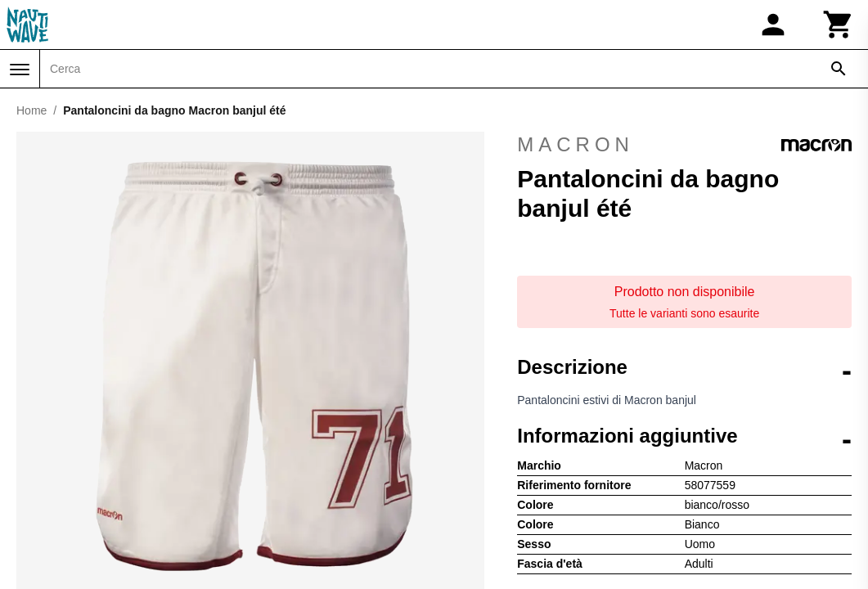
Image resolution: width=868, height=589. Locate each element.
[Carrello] (839, 25)
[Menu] (20, 70)
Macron (684, 145)
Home (31, 110)
